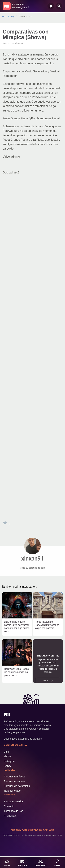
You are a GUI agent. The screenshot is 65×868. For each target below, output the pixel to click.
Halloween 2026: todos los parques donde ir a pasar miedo (16, 672)
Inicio (4, 16)
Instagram (10, 761)
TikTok (8, 756)
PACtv (7, 766)
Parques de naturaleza (17, 786)
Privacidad (10, 816)
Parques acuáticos (14, 781)
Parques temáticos (15, 776)
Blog (12, 16)
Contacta (9, 806)
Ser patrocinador (13, 801)
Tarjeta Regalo (12, 791)
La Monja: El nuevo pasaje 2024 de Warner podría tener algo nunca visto (17, 626)
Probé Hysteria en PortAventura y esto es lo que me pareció (47, 625)
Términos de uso (14, 811)
